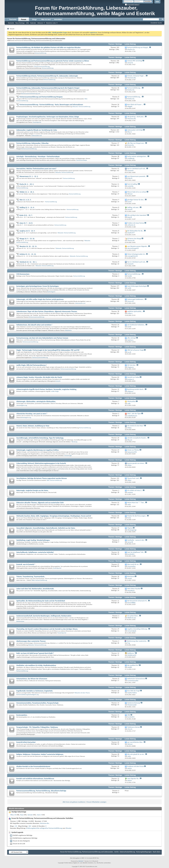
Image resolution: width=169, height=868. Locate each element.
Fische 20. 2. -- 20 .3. (27, 184)
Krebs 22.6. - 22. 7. (26, 215)
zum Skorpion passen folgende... (138, 246)
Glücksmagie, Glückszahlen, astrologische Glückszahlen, (36, 402)
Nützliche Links (51, 23)
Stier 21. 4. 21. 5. (25, 200)
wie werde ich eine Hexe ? (136, 426)
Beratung (75, 442)
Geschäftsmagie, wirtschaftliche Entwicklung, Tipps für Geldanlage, (40, 438)
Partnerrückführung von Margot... (138, 47)
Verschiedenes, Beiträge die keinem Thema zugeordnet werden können (42, 478)
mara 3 (39, 815)
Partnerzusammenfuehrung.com (31, 94)
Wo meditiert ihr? (133, 665)
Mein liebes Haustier (134, 589)
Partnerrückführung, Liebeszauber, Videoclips (32, 143)
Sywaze (30, 815)
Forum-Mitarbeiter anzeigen (97, 802)
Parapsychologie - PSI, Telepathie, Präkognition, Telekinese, (37, 727)
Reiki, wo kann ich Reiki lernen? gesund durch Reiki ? (35, 653)
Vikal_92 (13, 815)
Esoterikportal (37, 122)
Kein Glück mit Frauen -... (135, 105)
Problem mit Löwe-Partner (136, 223)
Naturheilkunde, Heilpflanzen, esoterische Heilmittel (35, 552)
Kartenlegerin (51, 292)
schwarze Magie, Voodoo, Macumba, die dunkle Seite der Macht (39, 377)
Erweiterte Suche (156, 23)
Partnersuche (20, 621)
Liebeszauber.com (37, 136)
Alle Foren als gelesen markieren (74, 802)
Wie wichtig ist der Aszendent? (137, 215)
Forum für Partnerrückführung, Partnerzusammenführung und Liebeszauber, (87, 852)
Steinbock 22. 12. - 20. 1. (28, 262)
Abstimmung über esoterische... (137, 641)
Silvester (69, 828)
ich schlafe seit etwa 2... (135, 490)
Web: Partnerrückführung (54, 480)
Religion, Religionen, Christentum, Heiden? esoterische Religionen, (40, 754)
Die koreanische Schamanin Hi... (138, 601)
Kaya (22, 815)
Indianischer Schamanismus (136, 679)
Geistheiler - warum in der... (136, 540)
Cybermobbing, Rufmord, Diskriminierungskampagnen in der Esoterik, (41, 463)
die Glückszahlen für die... (136, 231)
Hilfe (157, 2)
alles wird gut (132, 338)
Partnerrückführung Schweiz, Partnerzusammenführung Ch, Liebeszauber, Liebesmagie (47, 76)
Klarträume (131, 576)
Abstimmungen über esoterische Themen (31, 641)
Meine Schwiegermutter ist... (137, 254)
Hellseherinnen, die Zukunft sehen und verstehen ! (34, 325)
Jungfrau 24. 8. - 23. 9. (27, 231)
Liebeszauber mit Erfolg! (135, 130)
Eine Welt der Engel (134, 691)
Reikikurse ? (131, 653)
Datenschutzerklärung (127, 852)
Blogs (34, 20)
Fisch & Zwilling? (133, 184)
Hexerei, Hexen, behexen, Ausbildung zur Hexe (33, 426)
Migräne (130, 528)
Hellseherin (68, 330)
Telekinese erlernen (134, 727)
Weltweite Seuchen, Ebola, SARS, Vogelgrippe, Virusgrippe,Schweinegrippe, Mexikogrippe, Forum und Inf (54, 516)
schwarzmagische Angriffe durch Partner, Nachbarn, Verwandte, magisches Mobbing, (47, 389)
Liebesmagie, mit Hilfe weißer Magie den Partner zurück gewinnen (40, 299)
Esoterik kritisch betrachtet (26, 742)
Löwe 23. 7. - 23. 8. (26, 223)
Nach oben (157, 852)
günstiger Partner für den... (136, 200)
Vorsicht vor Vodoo (133, 377)
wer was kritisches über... (135, 742)
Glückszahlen (131, 401)
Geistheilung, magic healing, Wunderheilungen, (33, 540)
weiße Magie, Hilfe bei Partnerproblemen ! (32, 365)
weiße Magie (55, 391)
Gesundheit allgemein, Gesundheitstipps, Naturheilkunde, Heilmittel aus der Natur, (46, 528)
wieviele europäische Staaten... (137, 438)
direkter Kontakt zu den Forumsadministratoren (33, 766)
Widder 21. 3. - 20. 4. (27, 192)
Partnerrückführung (40, 53)
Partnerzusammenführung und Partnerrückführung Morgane (41, 97)
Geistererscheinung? (134, 703)
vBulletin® (81, 861)
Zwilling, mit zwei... (133, 207)
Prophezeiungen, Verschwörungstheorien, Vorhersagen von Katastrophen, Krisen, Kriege (48, 117)
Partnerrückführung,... (134, 88)
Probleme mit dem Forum (136, 766)
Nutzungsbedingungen (144, 852)
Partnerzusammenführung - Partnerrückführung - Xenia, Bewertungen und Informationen (51, 105)
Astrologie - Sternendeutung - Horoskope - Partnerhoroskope (38, 157)
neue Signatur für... (133, 779)
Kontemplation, (22, 715)
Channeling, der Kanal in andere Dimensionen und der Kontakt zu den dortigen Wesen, (47, 629)
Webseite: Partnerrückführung (81, 107)
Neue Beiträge (20, 23)
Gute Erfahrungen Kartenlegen (137, 286)
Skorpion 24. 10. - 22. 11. (28, 246)
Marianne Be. (45, 823)
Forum (24, 20)
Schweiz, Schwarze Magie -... (136, 76)
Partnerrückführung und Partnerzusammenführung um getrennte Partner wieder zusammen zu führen (53, 61)
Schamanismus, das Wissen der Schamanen (32, 679)
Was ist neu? (46, 20)
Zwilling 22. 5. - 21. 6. (27, 208)
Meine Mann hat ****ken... (136, 503)
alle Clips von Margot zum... (136, 143)
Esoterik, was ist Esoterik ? (26, 564)
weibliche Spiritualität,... (135, 311)
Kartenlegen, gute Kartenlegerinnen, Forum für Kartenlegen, (38, 286)
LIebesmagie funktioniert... (136, 299)
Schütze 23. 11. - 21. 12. (28, 254)
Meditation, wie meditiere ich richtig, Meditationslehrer (36, 665)
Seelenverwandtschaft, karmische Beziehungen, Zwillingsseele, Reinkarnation (44, 616)
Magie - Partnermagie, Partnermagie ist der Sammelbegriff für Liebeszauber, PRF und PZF (48, 350)
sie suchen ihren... (133, 616)
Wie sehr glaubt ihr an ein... (136, 754)
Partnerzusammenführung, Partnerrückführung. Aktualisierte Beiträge (41, 791)
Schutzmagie (68, 456)
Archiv (117, 852)
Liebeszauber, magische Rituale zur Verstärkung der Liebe (37, 130)
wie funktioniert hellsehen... (136, 325)
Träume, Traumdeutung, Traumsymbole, (31, 577)
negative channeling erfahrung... (138, 629)
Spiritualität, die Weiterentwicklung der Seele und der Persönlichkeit (41, 601)
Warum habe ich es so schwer (137, 192)
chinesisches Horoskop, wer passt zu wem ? (32, 414)
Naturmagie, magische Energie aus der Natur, (32, 490)
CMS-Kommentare (23, 274)
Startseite (13, 20)
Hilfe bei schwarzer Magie (136, 350)
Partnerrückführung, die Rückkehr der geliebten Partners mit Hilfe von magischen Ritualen (48, 48)
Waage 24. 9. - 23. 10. (27, 239)
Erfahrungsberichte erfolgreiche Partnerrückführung (44, 828)
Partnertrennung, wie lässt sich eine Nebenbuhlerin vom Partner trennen (42, 338)
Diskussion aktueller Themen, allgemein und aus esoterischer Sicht (40, 503)
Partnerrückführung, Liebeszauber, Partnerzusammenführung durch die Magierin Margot (48, 88)
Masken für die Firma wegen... (137, 516)
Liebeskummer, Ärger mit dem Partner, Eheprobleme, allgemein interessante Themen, (47, 311)
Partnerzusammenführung (42, 66)
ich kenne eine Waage (134, 239)
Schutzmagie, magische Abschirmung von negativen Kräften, (38, 450)
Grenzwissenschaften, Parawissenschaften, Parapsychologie (37, 703)
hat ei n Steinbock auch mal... (137, 169)
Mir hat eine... (132, 365)
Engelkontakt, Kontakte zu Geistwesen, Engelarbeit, (35, 691)
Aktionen (40, 23)
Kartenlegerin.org (22, 405)
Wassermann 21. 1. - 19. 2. (29, 176)
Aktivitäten (58, 20)
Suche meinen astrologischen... (137, 156)
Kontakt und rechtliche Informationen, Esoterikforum (35, 779)
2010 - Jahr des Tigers (134, 414)
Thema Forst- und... (133, 478)
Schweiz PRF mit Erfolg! (135, 61)
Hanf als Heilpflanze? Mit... (136, 552)
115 (16, 826)
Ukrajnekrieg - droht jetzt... (136, 117)
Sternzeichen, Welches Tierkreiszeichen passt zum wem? (36, 169)
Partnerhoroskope (82, 160)
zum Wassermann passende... (137, 176)
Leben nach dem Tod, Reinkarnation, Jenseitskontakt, (35, 589)
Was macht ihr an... (133, 564)
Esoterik (58, 381)
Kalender (33, 23)
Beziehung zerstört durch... (136, 389)
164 (30, 826)
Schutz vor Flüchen (133, 450)
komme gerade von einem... (136, 463)
